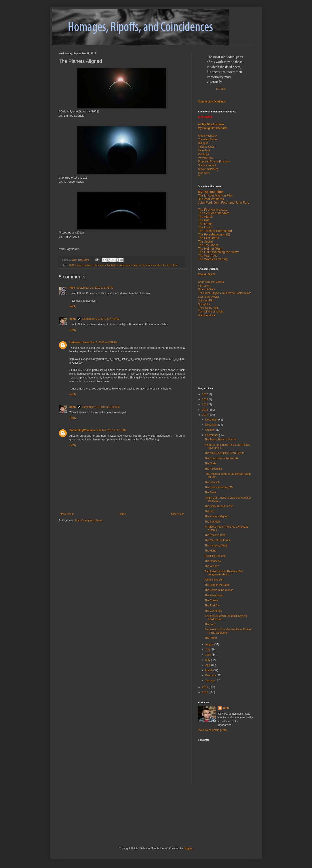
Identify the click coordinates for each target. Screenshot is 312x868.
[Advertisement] (226, 352)
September (212, 435)
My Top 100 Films (211, 192)
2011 (205, 687)
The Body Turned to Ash (219, 506)
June (208, 655)
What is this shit (214, 580)
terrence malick (154, 265)
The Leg (209, 511)
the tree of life (170, 265)
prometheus (125, 265)
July (208, 650)
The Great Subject (209, 293)
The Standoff (212, 522)
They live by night (208, 308)
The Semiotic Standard (214, 213)
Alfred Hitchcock (208, 136)
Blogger (188, 848)
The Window (212, 566)
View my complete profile (213, 730)
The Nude (210, 463)
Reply (73, 306)
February (211, 675)
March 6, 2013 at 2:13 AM (111, 430)
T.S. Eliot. (221, 89)
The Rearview (213, 561)
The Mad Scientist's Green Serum (224, 453)
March (209, 670)
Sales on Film (206, 301)
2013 (205, 410)
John (73, 319)
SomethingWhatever (82, 430)
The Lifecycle (212, 482)
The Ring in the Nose (217, 585)
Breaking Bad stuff (215, 556)
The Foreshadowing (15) (219, 487)
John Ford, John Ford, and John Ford (224, 203)
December (212, 420)
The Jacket (205, 241)
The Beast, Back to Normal (220, 440)
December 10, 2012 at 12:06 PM (101, 407)
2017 (205, 394)
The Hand (210, 551)
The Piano (211, 638)
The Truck (210, 492)
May (208, 660)
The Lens (210, 624)
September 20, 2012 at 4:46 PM (101, 319)
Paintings (203, 154)
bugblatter (112, 265)
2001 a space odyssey (81, 265)
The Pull (204, 220)
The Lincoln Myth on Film (215, 195)
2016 (205, 399)
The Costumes (213, 611)
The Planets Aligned (216, 516)
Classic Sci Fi (206, 274)
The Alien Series (208, 139)
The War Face (208, 256)
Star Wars (204, 173)
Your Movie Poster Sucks (236, 293)
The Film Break (208, 238)
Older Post (177, 514)
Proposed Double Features (214, 162)
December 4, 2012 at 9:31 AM (100, 342)
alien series (100, 265)
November (212, 425)
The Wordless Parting (213, 259)
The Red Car (212, 606)
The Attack (205, 217)
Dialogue (203, 143)
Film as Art (204, 286)
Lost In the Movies (209, 297)
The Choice (211, 600)
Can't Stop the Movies (211, 282)
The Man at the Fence (218, 540)
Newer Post (67, 514)
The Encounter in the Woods (221, 458)
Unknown (75, 342)
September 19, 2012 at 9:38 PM (95, 288)
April (208, 665)
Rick (72, 288)
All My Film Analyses (211, 124)
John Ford (204, 150)
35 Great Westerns (211, 199)
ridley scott (139, 265)
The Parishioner (214, 595)
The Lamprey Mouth (216, 546)
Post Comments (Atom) (89, 521)
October (210, 430)
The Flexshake (213, 469)
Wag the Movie (207, 315)
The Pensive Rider (216, 535)
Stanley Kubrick (207, 165)
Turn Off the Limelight (211, 312)
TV (200, 176)
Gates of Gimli (206, 289)
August (210, 644)
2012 (205, 415)
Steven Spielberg (208, 169)
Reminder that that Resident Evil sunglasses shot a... (224, 573)
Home (122, 514)
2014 (205, 405)
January (210, 681)
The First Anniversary (213, 210)
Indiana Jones (206, 147)
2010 (205, 692)
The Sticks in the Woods (219, 590)
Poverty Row (205, 158)
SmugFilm (204, 304)
